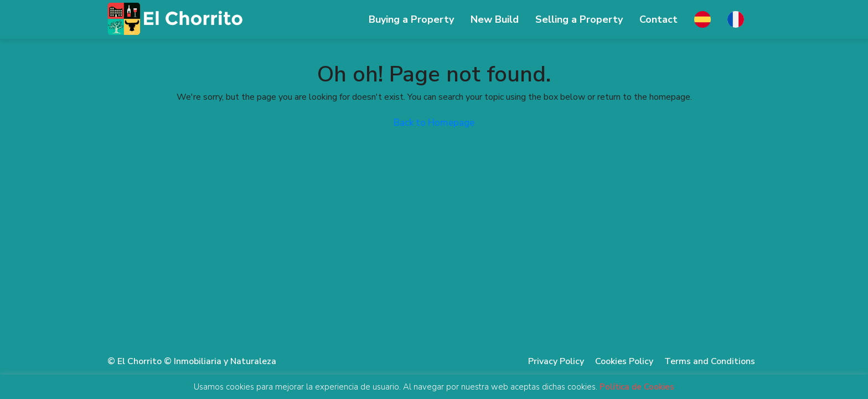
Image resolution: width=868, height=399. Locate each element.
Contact (658, 19)
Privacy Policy (556, 361)
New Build (495, 19)
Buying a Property (411, 19)
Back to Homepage (434, 123)
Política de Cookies (637, 387)
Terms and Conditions (710, 361)
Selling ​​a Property (579, 19)
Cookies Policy (624, 361)
